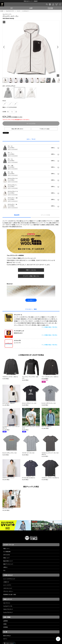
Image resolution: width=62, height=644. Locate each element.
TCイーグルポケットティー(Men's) (50, 377)
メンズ (18, 11)
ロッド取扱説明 (7, 552)
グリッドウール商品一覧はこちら (31, 276)
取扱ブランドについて (8, 564)
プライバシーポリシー (8, 591)
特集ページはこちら (31, 270)
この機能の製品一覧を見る (50, 327)
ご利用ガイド (6, 582)
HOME (2, 11)
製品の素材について (8, 561)
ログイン (5, 639)
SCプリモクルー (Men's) (8, 403)
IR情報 (5, 624)
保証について (6, 548)
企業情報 (5, 621)
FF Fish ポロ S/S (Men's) (29, 478)
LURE (31, 8)
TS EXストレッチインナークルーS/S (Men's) (50, 454)
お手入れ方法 (6, 555)
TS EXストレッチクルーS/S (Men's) (50, 478)
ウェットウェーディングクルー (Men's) (30, 377)
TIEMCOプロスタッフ (8, 609)
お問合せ (5, 567)
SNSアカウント (7, 603)
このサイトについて (8, 588)
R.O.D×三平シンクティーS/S (10, 453)
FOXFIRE (50, 8)
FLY (12, 8)
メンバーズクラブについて (9, 579)
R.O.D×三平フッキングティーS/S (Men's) (31, 427)
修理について (6, 558)
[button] (4, 47)
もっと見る (31, 300)
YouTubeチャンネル (8, 606)
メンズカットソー (26, 11)
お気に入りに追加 (45, 129)
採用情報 (5, 627)
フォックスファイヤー (10, 11)
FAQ (4, 570)
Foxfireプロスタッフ (8, 612)
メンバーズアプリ (7, 585)
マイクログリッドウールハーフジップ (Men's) (11, 427)
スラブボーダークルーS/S (28, 453)
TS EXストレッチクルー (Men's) (10, 377)
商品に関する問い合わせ (17, 129)
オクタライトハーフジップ (8, 478)
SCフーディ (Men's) (46, 426)
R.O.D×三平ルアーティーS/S (29, 403)
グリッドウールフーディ (8, 508)
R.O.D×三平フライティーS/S (49, 403)
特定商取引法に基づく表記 (10, 594)
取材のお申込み (7, 636)
